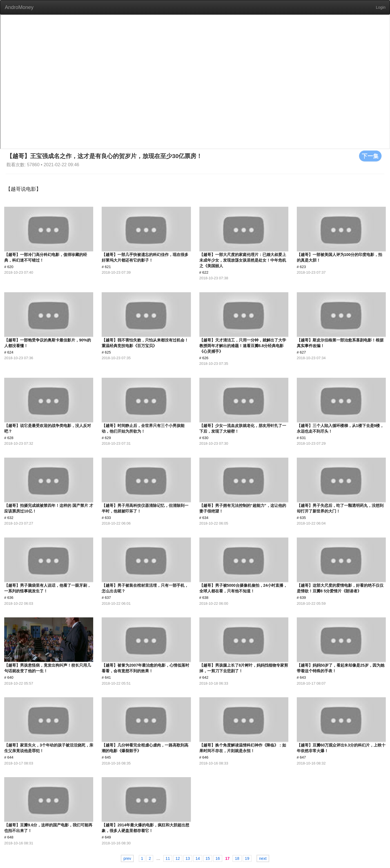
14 (198, 858)
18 (237, 858)
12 (178, 858)
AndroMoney (19, 7)
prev (127, 858)
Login (381, 7)
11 (168, 858)
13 (188, 858)
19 (247, 858)
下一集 (370, 156)
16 (218, 858)
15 (208, 858)
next (263, 858)
